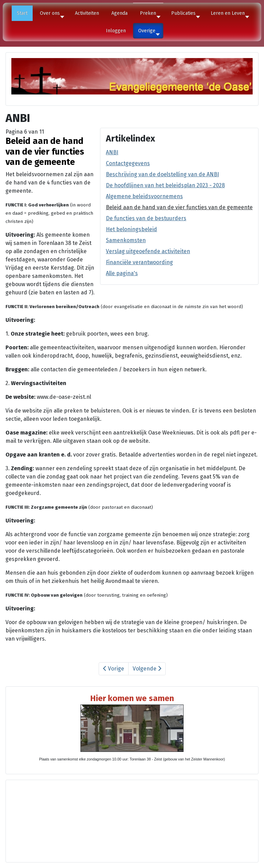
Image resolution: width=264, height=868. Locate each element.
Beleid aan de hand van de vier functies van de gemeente (179, 207)
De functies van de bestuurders (146, 218)
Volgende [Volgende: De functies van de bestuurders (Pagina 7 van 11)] (147, 669)
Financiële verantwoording (139, 262)
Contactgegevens (128, 163)
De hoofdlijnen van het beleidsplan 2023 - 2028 (165, 185)
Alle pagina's (122, 273)
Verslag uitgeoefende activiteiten (148, 251)
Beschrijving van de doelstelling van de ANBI (162, 174)
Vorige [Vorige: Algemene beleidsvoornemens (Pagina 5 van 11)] (114, 669)
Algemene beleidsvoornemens (144, 196)
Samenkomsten (126, 240)
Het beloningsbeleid (131, 229)
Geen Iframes (132, 820)
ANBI (112, 152)
